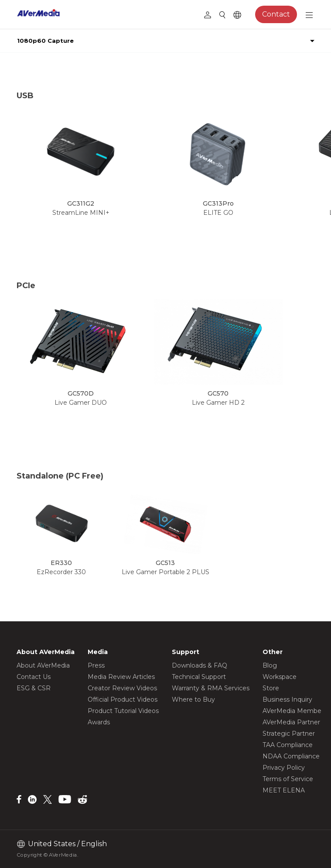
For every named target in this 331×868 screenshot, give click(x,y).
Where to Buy (193, 699)
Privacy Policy (284, 768)
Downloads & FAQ (200, 665)
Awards (99, 722)
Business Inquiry (287, 699)
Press (96, 665)
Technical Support (199, 677)
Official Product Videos (123, 699)
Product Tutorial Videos (123, 711)
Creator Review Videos (122, 688)
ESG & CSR (34, 688)
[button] (301, 174)
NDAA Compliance (291, 756)
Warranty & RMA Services (211, 688)
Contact (276, 14)
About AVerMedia (43, 665)
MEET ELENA (284, 790)
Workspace (280, 677)
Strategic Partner (289, 734)
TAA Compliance (288, 745)
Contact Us (34, 677)
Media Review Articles (121, 677)
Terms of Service (288, 779)
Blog (270, 665)
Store (271, 688)
